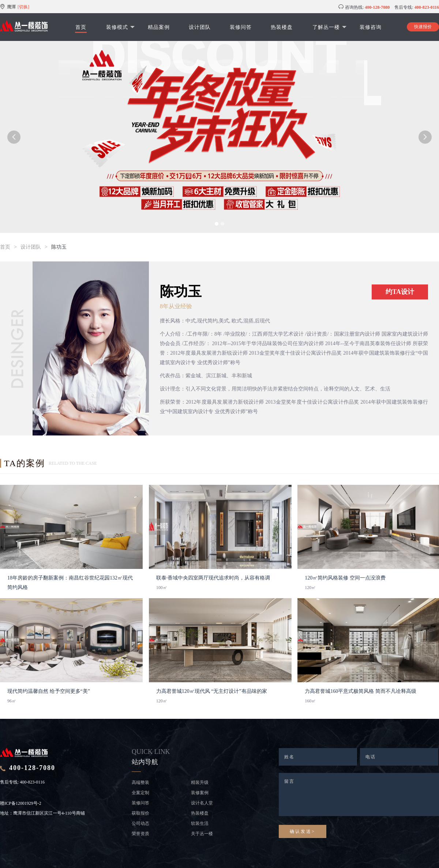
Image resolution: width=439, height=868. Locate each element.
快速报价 (423, 27)
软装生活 (200, 823)
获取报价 (140, 813)
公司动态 (140, 823)
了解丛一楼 (329, 27)
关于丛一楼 (202, 834)
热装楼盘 (282, 27)
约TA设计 (400, 292)
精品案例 (159, 27)
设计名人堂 (202, 803)
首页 (81, 27)
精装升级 (200, 782)
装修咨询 (371, 27)
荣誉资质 (140, 834)
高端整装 (140, 782)
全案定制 (140, 793)
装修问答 (241, 27)
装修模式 (120, 27)
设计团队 (200, 27)
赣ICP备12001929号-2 (21, 803)
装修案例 (200, 793)
